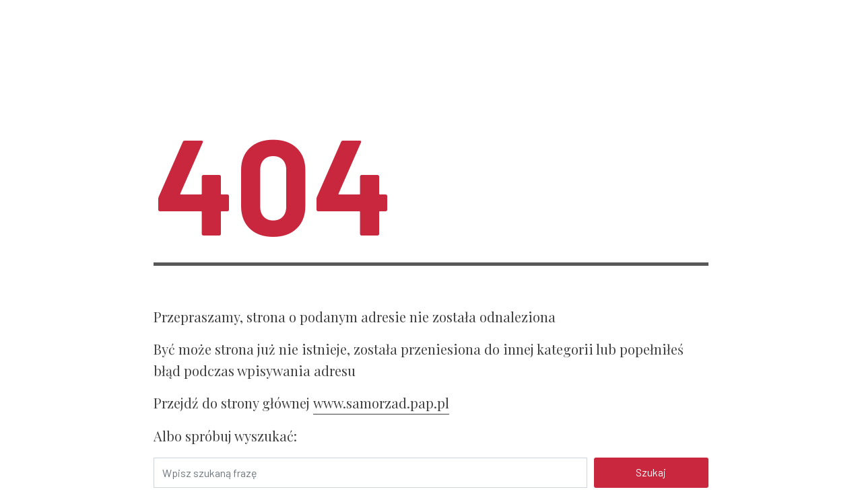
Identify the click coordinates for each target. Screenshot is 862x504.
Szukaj (651, 472)
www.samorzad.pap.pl (381, 403)
